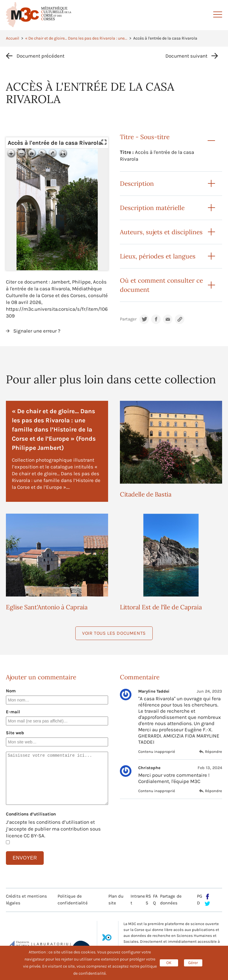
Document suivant (186, 56)
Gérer (193, 963)
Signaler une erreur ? (37, 331)
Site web (15, 733)
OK (169, 963)
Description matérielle (152, 208)
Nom (11, 691)
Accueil (13, 38)
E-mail (13, 712)
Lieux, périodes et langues (158, 256)
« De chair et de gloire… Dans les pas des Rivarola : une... (76, 38)
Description (137, 184)
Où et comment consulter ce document (161, 285)
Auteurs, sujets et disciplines (161, 232)
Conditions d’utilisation (31, 814)
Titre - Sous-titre (145, 137)
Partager (128, 319)
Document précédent (40, 56)
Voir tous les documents (114, 633)
